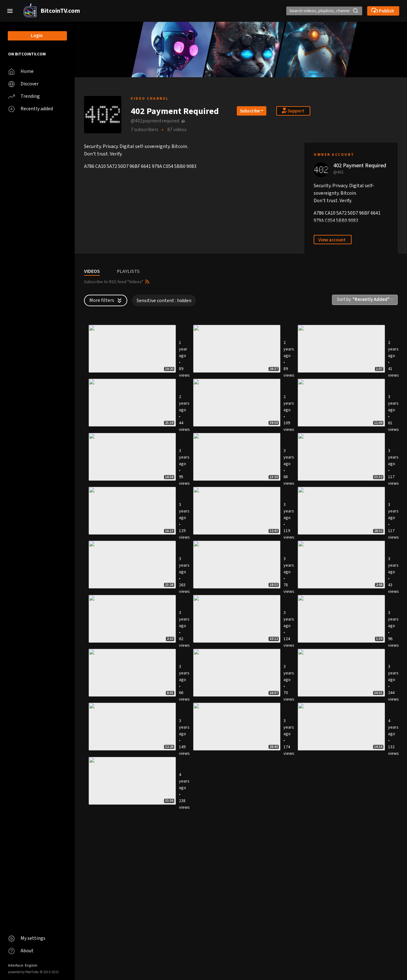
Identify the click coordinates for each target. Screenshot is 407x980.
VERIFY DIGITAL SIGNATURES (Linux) (337, 739)
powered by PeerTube (23, 972)
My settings (27, 938)
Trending (24, 96)
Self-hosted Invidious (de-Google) (227, 739)
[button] (10, 11)
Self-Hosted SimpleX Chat (218, 380)
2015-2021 (49, 972)
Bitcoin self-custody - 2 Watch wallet (331, 666)
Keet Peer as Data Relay (109, 450)
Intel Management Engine (326, 519)
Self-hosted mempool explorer (116, 664)
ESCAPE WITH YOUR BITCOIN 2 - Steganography (224, 817)
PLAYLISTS (128, 271)
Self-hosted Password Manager (117, 889)
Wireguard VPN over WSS (217, 519)
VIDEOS (92, 271)
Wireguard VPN (100, 959)
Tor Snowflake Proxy (321, 450)
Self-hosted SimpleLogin (217, 889)
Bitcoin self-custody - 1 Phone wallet (116, 742)
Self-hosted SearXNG (106, 814)
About (21, 951)
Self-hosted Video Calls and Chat (334, 889)
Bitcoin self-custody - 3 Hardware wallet (227, 666)
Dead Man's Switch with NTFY (115, 380)
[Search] (304, 11)
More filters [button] (106, 300)
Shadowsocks (98, 519)
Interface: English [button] (23, 965)
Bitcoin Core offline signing (328, 589)
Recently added (30, 109)
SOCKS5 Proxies (208, 450)
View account (332, 240)
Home (21, 71)
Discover (23, 84)
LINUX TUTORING (318, 380)
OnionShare (97, 589)
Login (37, 36)
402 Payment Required (360, 166)
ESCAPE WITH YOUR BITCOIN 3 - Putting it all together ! (224, 591)
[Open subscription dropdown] (252, 111)
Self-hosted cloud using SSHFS (331, 814)
